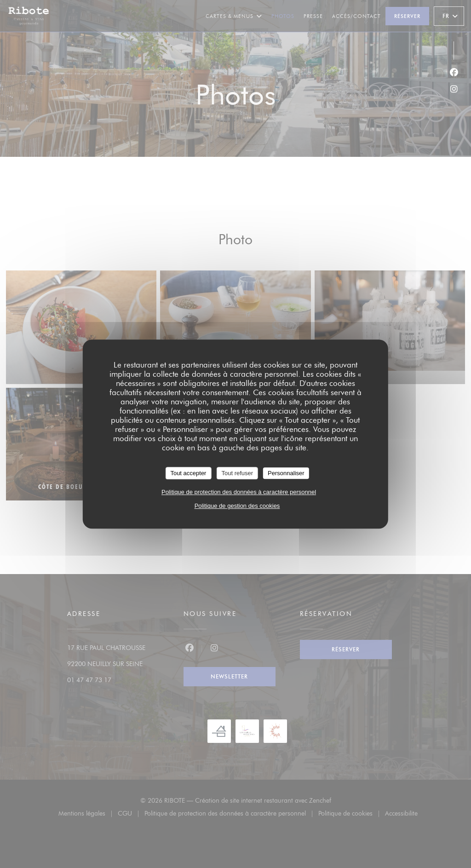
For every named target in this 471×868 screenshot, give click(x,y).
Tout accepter (188, 473)
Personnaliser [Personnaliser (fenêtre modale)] (286, 473)
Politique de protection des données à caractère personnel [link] (239, 492)
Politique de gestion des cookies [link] (237, 506)
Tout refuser (237, 473)
